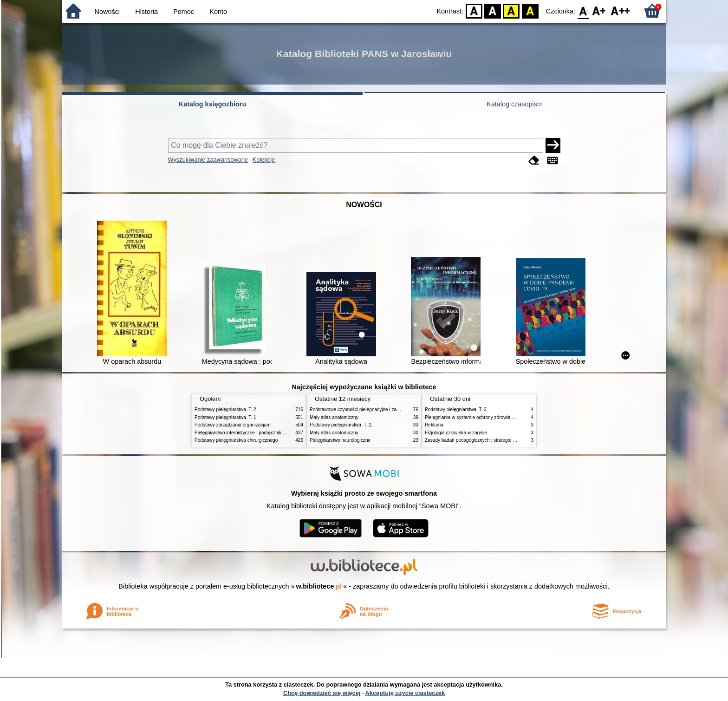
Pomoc (184, 12)
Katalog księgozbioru (213, 104)
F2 (621, 10)
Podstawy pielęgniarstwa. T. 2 (225, 409)
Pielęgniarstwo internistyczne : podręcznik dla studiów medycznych (264, 433)
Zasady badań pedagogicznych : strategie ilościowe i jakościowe (491, 440)
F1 (599, 10)
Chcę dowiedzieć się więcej (322, 693)
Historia (146, 12)
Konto (218, 12)
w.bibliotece (319, 586)
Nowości (107, 12)
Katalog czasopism (515, 104)
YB (511, 10)
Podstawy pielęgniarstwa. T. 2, (341, 425)
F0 (583, 10)
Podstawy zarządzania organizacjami (233, 425)
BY (530, 10)
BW (493, 10)
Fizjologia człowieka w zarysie (456, 433)
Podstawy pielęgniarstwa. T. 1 (225, 417)
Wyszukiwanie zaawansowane (208, 160)
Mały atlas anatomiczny (334, 417)
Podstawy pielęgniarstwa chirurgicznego (236, 440)
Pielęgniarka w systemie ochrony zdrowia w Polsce (478, 417)
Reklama (434, 425)
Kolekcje (264, 160)
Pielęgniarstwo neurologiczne (340, 440)
